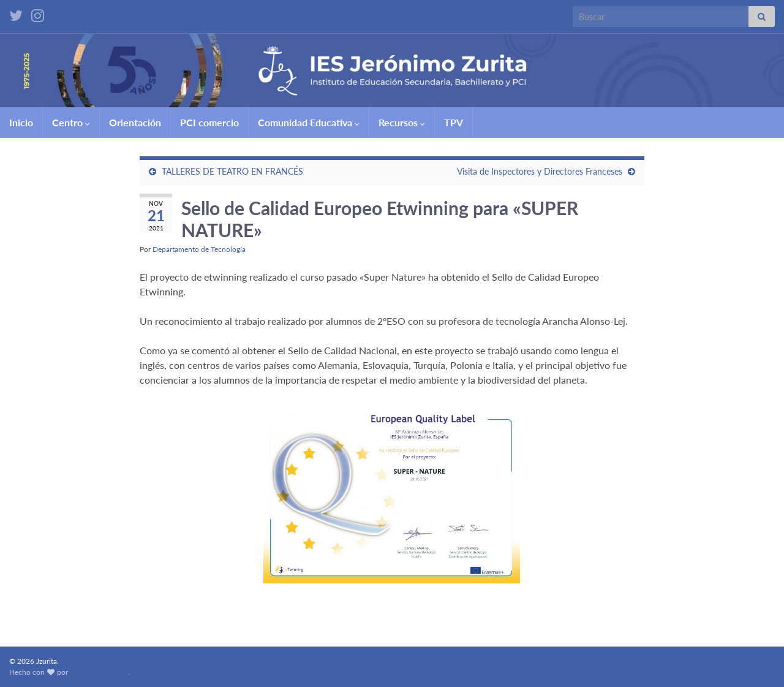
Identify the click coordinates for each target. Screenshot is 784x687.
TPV (454, 122)
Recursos (402, 122)
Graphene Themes (99, 672)
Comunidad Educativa (309, 122)
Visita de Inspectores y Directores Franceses (540, 171)
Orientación (135, 122)
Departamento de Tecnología (199, 249)
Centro (71, 122)
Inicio (21, 122)
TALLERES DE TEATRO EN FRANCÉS (232, 171)
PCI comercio (209, 122)
